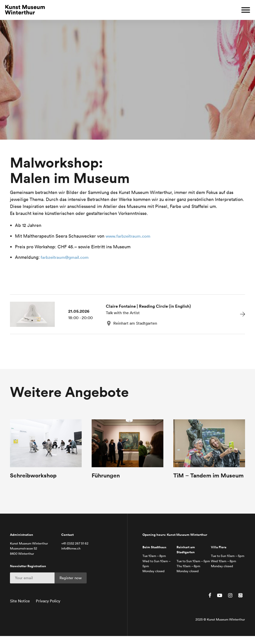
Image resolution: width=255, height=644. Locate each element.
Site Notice (20, 609)
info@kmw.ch (71, 557)
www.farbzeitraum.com (129, 236)
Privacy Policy (48, 609)
